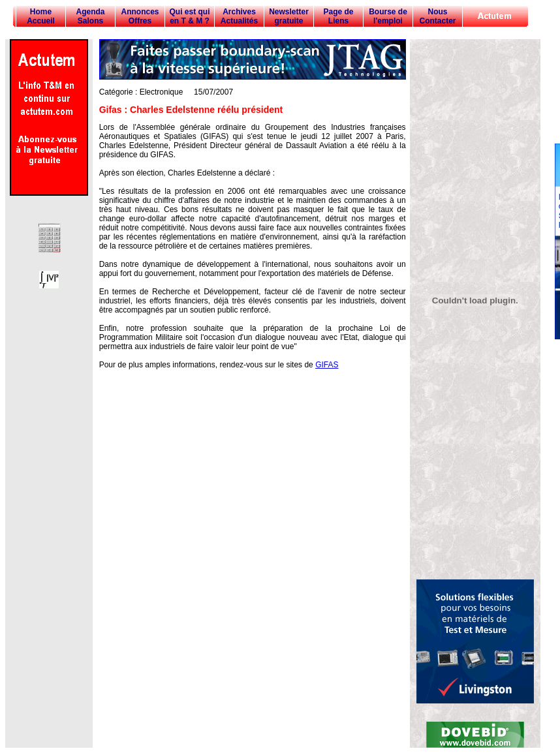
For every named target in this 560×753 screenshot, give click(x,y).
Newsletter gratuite (289, 16)
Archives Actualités (239, 16)
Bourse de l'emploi (388, 16)
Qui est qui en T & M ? (189, 16)
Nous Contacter (437, 16)
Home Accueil (41, 16)
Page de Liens (338, 16)
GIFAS (327, 365)
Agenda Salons (90, 16)
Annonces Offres (140, 16)
